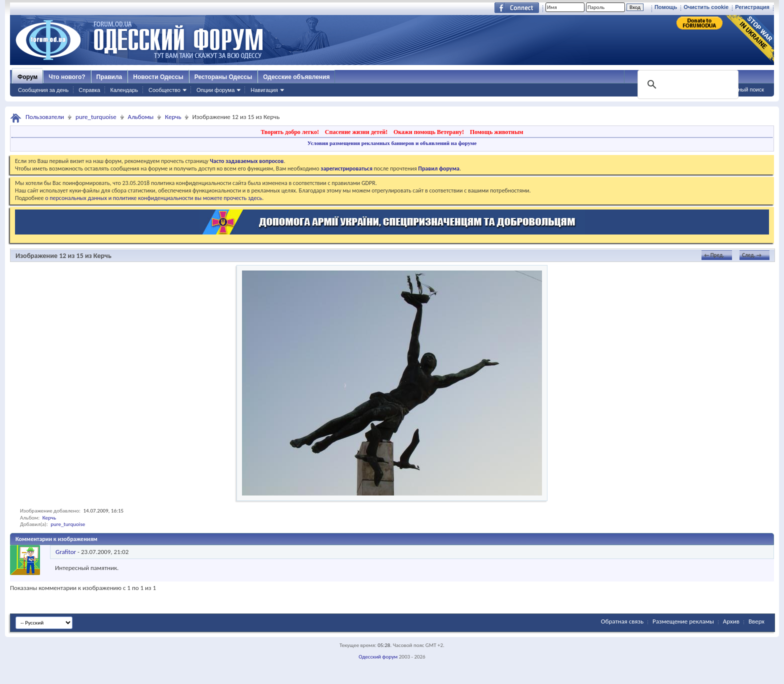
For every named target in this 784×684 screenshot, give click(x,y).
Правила (109, 77)
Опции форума (215, 90)
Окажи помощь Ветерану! (429, 132)
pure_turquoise (96, 117)
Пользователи (45, 117)
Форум (27, 77)
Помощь (666, 7)
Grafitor (66, 552)
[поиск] (687, 84)
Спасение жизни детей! (356, 132)
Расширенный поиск (738, 89)
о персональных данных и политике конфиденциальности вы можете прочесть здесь (153, 198)
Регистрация (752, 7)
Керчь (173, 117)
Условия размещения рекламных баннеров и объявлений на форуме (392, 143)
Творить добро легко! (290, 132)
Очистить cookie (706, 7)
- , (92, 552)
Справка (89, 90)
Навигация (264, 90)
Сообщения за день (43, 90)
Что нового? (67, 77)
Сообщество (164, 90)
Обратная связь (622, 621)
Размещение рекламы (683, 621)
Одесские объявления (296, 77)
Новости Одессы (158, 77)
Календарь (124, 90)
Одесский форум (378, 657)
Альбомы (141, 117)
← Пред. (714, 255)
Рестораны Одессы (223, 77)
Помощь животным (497, 132)
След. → (752, 255)
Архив (731, 621)
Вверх (756, 621)
